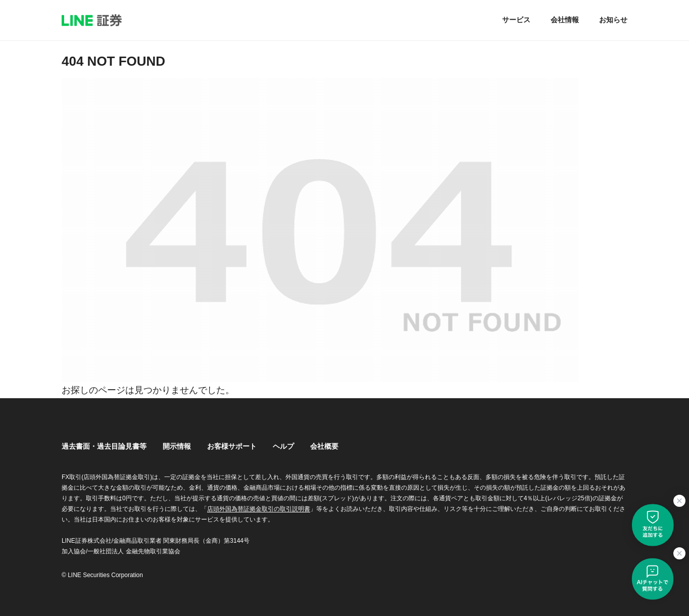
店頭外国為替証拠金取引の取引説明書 (259, 509)
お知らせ (613, 20)
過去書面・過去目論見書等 (104, 446)
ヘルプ (283, 446)
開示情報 (177, 446)
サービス (516, 20)
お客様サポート (232, 446)
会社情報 (565, 20)
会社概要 (324, 446)
